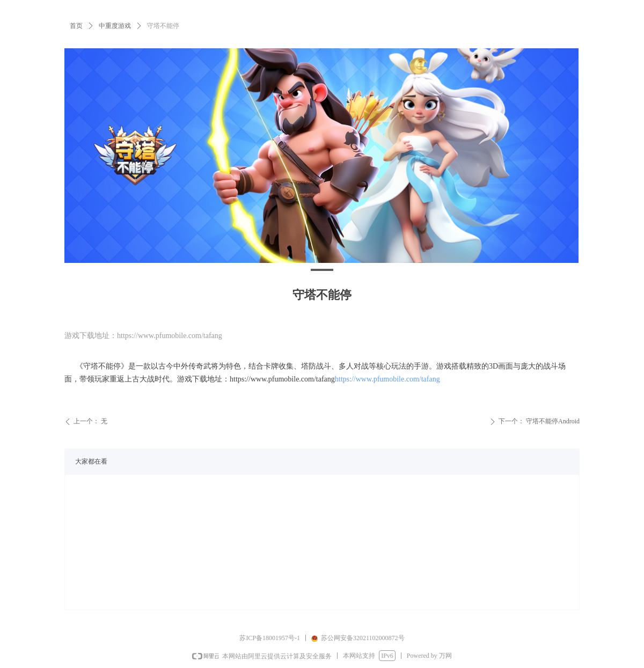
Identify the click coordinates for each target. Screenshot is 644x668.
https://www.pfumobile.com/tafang (387, 379)
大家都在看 (91, 461)
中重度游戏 (115, 26)
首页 (76, 26)
